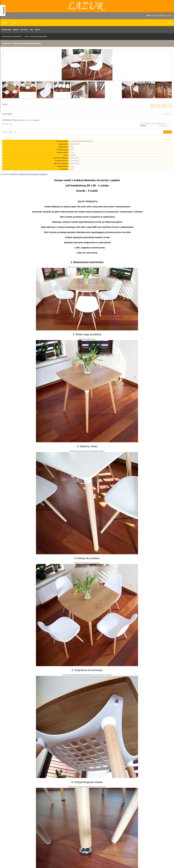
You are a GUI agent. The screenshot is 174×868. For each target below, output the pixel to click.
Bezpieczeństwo (35, 174)
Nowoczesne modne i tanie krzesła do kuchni (12, 36)
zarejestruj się (167, 15)
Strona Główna (6, 30)
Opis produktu (4, 174)
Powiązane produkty (24, 174)
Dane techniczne (14, 174)
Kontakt (38, 30)
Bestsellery (24, 30)
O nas (31, 30)
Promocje (16, 30)
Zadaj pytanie (44, 174)
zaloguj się (155, 15)
